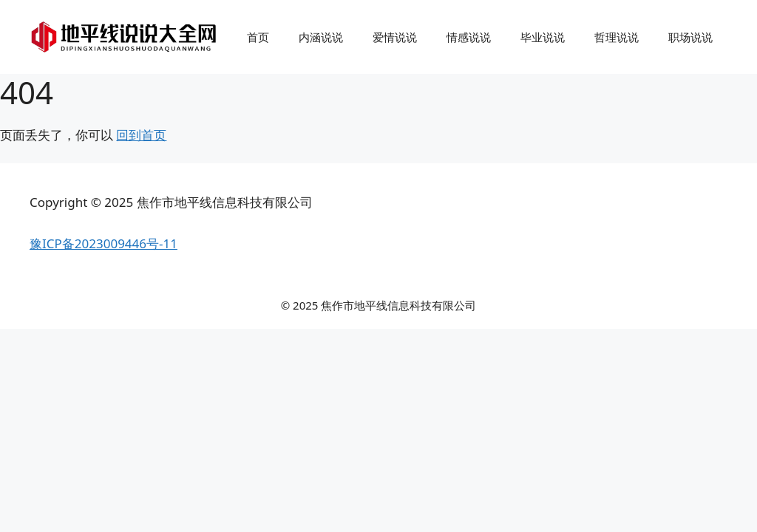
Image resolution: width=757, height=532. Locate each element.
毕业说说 (543, 37)
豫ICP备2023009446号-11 (103, 243)
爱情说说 (395, 37)
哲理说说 (617, 37)
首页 (258, 37)
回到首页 (141, 135)
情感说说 (469, 37)
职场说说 (690, 37)
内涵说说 (321, 37)
